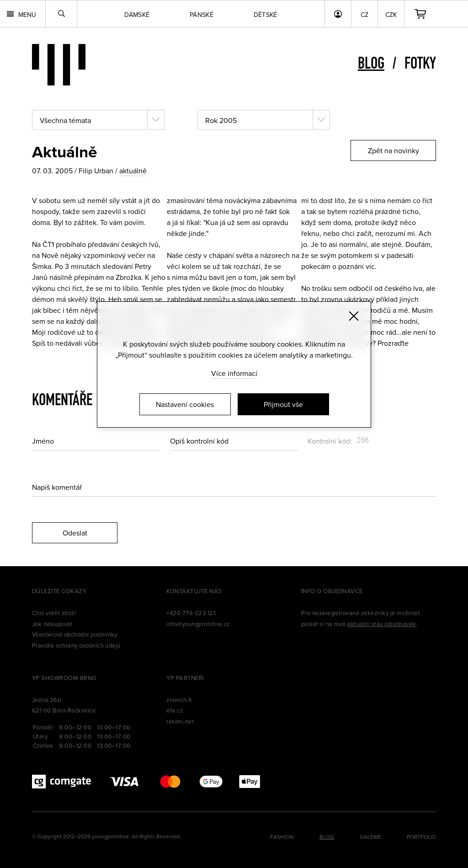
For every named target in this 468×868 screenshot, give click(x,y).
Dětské (266, 15)
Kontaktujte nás (194, 591)
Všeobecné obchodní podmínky (75, 634)
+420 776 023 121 (191, 613)
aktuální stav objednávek (382, 624)
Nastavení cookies (185, 404)
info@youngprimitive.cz (198, 624)
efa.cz (175, 710)
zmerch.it (179, 700)
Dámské (137, 15)
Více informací (234, 373)
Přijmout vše (283, 404)
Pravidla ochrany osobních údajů (76, 645)
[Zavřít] (354, 316)
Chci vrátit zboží (54, 613)
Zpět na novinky (394, 150)
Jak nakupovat (52, 624)
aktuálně (133, 171)
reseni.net (180, 721)
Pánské (202, 15)
